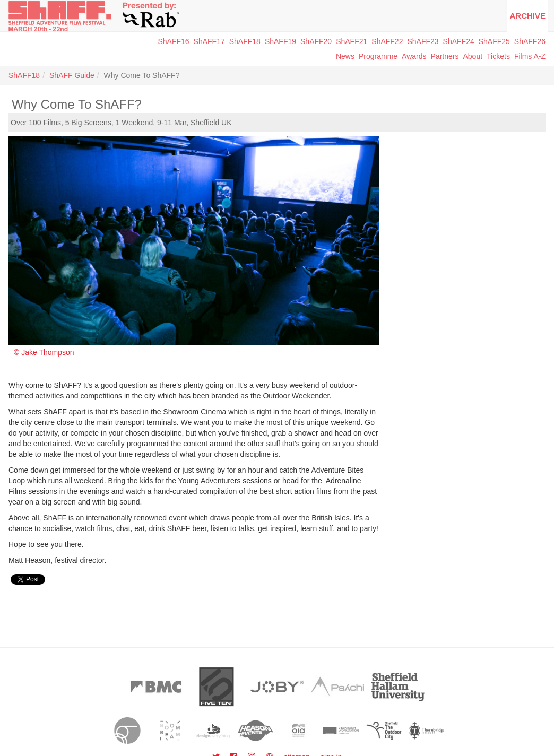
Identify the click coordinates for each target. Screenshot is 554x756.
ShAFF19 (280, 41)
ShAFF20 (316, 41)
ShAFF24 (459, 41)
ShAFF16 (173, 41)
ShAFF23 (423, 41)
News (345, 56)
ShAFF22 (387, 41)
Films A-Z (530, 56)
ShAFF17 (209, 41)
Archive (527, 16)
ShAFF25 (494, 41)
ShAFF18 (245, 41)
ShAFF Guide (72, 75)
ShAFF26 (530, 41)
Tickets (498, 56)
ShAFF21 (352, 41)
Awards (414, 56)
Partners (445, 56)
